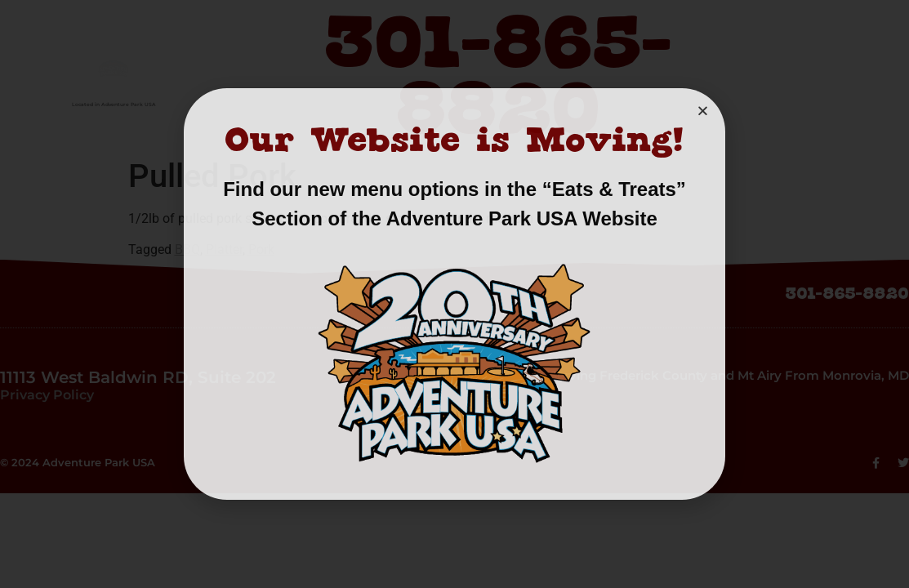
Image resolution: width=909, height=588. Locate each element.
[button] (703, 111)
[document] (454, 294)
